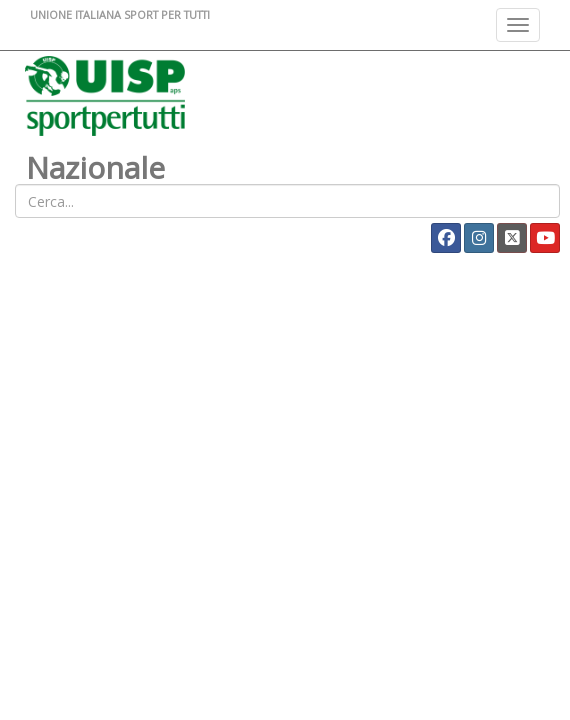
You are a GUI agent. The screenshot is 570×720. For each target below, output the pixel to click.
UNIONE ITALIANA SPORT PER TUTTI (120, 14)
